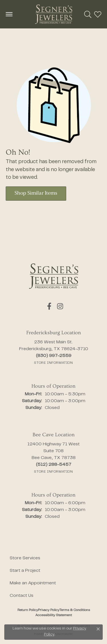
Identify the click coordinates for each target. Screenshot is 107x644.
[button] (88, 14)
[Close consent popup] (98, 629)
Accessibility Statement (54, 615)
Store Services (25, 558)
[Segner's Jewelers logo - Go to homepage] (54, 14)
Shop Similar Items (36, 193)
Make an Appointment (33, 583)
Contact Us (22, 596)
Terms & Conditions (75, 610)
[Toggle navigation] (9, 14)
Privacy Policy (49, 610)
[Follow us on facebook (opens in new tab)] (49, 306)
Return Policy (28, 610)
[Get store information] (53, 363)
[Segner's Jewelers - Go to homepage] (54, 276)
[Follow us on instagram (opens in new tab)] (60, 306)
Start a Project (25, 571)
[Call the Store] (54, 356)
